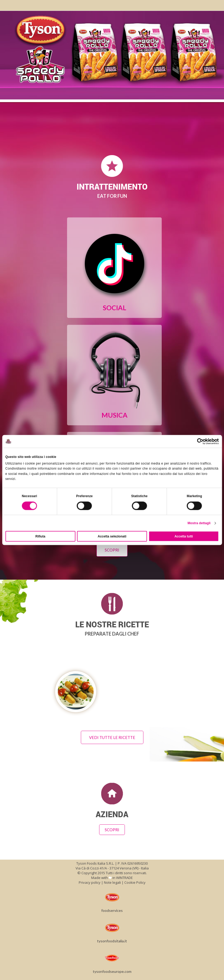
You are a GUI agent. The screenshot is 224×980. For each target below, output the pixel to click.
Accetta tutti (184, 536)
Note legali (112, 882)
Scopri (112, 550)
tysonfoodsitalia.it (112, 932)
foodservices (112, 901)
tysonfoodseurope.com (112, 962)
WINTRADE (124, 878)
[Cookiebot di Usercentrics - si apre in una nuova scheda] (196, 441)
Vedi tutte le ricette (112, 737)
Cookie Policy (135, 882)
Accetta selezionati (112, 536)
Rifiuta (40, 536)
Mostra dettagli (199, 523)
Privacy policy (90, 882)
